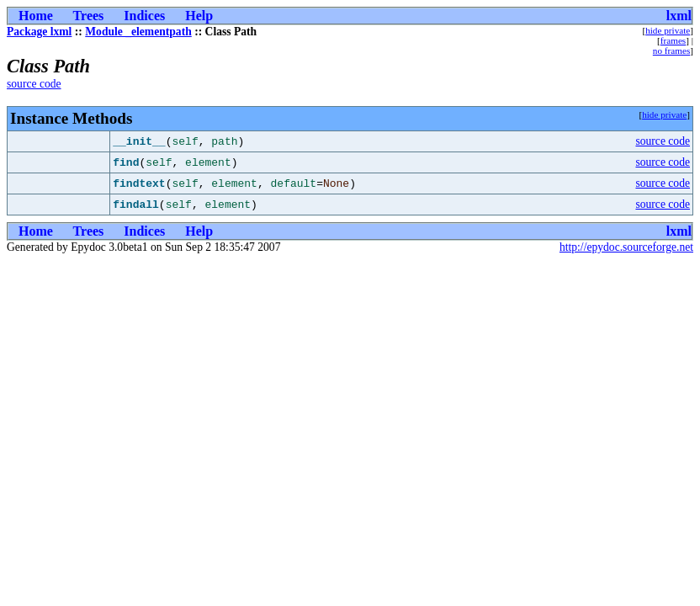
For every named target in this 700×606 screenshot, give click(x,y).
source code (34, 84)
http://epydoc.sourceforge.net (626, 247)
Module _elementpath (138, 32)
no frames (671, 50)
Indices (144, 16)
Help (199, 16)
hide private (668, 30)
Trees (89, 16)
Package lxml (39, 32)
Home (36, 16)
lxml (679, 16)
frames (673, 40)
